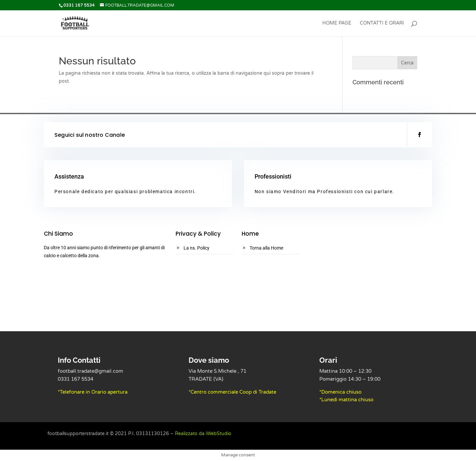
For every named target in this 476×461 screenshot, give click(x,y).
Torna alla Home (266, 248)
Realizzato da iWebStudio (203, 434)
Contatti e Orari (382, 23)
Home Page (337, 23)
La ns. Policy (197, 248)
